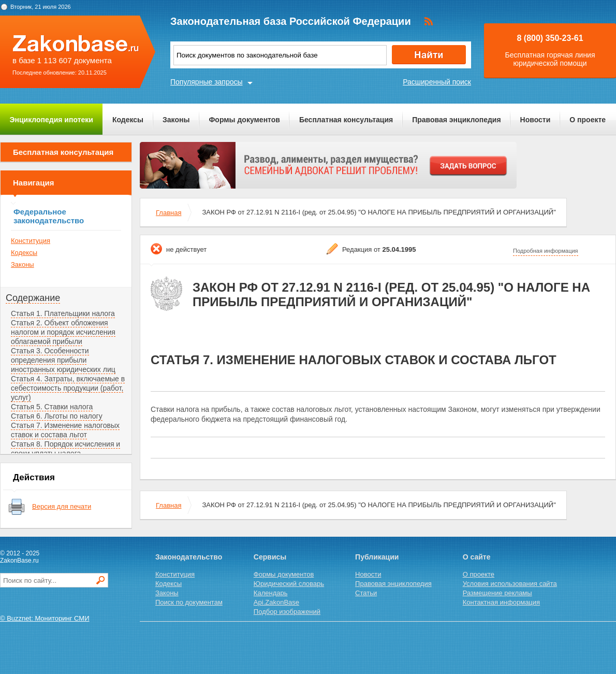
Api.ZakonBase (276, 602)
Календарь (271, 593)
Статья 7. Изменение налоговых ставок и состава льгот (65, 430)
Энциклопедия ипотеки (52, 120)
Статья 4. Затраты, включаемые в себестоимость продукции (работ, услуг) (68, 388)
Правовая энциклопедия (456, 120)
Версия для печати (62, 506)
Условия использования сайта (510, 584)
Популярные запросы (207, 82)
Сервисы (270, 557)
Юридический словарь (289, 584)
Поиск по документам (189, 602)
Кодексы (128, 120)
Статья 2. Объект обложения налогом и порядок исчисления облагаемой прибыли (63, 332)
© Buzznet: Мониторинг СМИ (45, 618)
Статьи (366, 593)
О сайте (477, 557)
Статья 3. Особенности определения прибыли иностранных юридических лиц (63, 360)
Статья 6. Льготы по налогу (57, 416)
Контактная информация (501, 602)
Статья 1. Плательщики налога (63, 313)
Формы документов (244, 120)
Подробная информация (546, 251)
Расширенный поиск (437, 82)
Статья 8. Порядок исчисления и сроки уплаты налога (65, 449)
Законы (176, 120)
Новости (536, 120)
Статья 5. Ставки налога (52, 407)
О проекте (588, 120)
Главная (168, 213)
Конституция (31, 241)
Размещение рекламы (497, 593)
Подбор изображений (287, 612)
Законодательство (189, 557)
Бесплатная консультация (346, 120)
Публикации (377, 557)
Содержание (33, 298)
